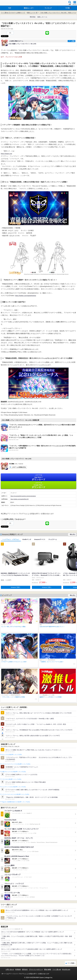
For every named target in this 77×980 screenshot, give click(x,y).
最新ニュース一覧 (32, 13)
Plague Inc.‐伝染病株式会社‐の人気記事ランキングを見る (16, 802)
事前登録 (33, 17)
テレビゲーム (53, 539)
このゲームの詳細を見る (19, 467)
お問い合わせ (10, 969)
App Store (38, 477)
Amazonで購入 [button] (16, 587)
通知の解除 (48, 969)
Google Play (38, 485)
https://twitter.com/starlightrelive (26, 296)
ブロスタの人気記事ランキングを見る (12, 779)
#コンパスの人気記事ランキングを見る (12, 755)
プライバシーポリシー (36, 969)
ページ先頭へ (71, 963)
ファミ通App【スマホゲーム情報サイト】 (13, 13)
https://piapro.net (6, 154)
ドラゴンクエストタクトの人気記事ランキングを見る (16, 794)
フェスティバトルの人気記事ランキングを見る (14, 787)
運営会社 (25, 969)
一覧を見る (72, 534)
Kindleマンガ (27, 539)
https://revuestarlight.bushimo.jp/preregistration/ (23, 496)
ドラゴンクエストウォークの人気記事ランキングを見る (16, 764)
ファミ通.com (57, 969)
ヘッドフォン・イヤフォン (11, 539)
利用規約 (18, 969)
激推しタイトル (42, 17)
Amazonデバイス (40, 539)
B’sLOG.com (66, 969)
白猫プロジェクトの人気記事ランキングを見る (14, 772)
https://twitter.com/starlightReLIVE (20, 499)
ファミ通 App (8, 3)
